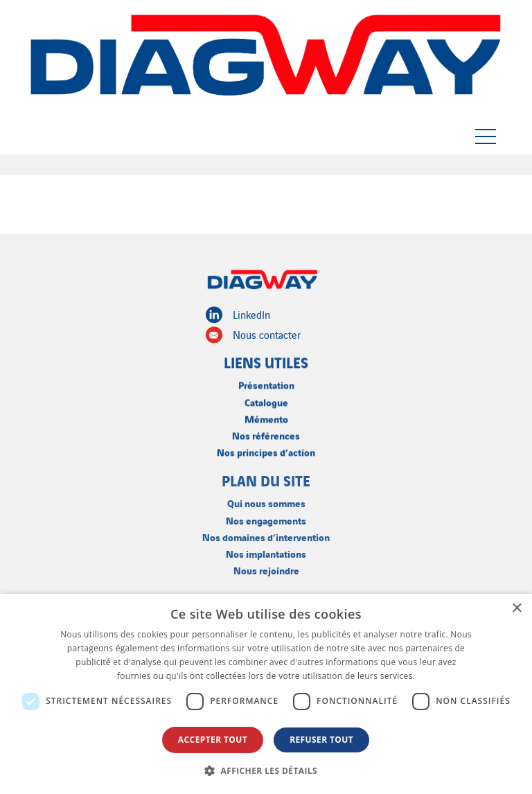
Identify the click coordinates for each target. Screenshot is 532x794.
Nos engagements (266, 519)
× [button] (516, 609)
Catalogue (266, 401)
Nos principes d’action (266, 451)
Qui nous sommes (266, 502)
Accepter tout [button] (213, 740)
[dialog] (266, 694)
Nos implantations (266, 552)
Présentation (266, 384)
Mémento (266, 417)
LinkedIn (238, 315)
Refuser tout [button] (321, 740)
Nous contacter (253, 335)
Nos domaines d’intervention (266, 535)
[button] (266, 770)
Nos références (266, 434)
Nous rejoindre (266, 569)
